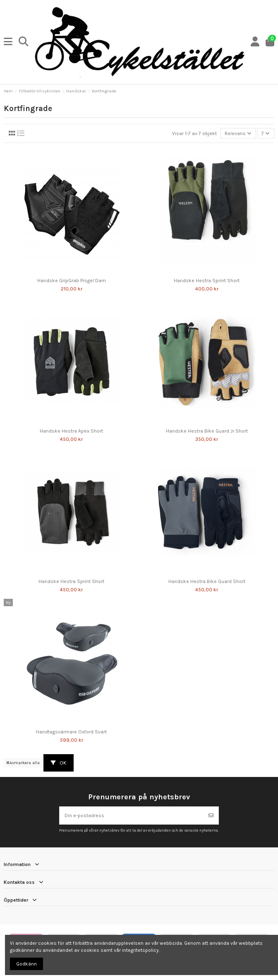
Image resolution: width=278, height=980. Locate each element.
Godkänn (26, 964)
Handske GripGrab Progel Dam (72, 281)
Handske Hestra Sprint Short (207, 281)
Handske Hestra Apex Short (71, 431)
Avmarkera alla (23, 763)
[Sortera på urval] (238, 133)
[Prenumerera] (211, 815)
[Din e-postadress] (132, 815)
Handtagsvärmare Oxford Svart (71, 732)
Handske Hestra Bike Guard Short (207, 581)
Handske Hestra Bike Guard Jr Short (207, 431)
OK (59, 763)
